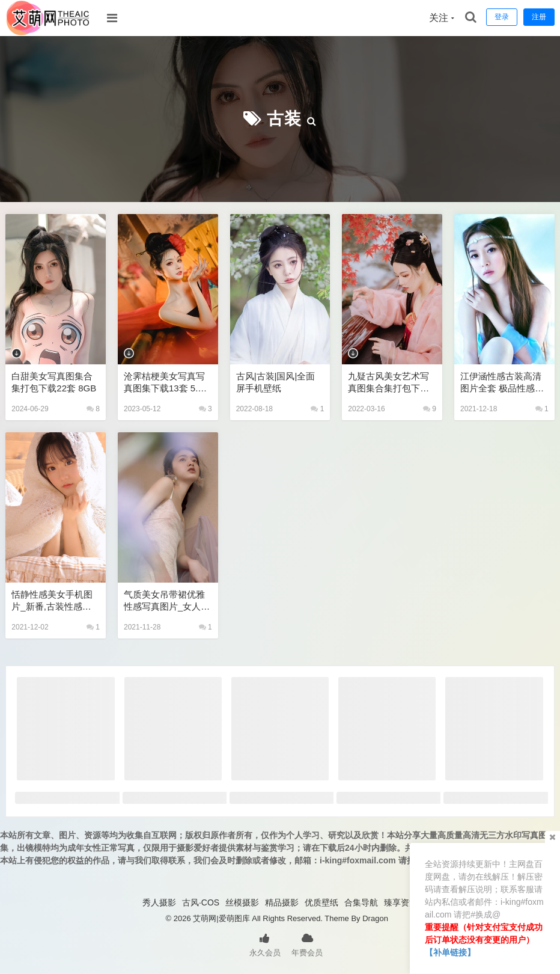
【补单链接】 (450, 952)
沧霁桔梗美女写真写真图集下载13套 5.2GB (167, 383)
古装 (284, 119)
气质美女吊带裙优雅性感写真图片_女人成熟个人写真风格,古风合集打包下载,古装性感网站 (167, 601)
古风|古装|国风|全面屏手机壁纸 (276, 382)
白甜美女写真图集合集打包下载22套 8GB (54, 382)
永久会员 (265, 944)
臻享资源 (401, 902)
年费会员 (307, 944)
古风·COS (201, 902)
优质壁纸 (321, 902)
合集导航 (361, 902)
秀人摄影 (159, 902)
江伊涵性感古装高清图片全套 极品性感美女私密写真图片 (502, 383)
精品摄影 (282, 902)
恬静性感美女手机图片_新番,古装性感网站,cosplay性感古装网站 (52, 601)
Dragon (375, 918)
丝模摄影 (242, 902)
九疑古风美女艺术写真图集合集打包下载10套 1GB (391, 383)
